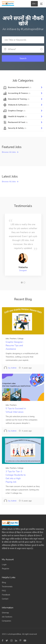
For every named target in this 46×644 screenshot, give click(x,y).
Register (6, 569)
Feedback (6, 595)
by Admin (10, 368)
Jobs (7, 339)
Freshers (13, 339)
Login (4, 565)
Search (23, 58)
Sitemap (5, 613)
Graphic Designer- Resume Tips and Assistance (15, 345)
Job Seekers (7, 617)
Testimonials (7, 587)
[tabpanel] (23, 245)
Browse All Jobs (9, 152)
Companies (7, 621)
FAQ (4, 591)
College (20, 339)
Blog (4, 582)
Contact (5, 599)
